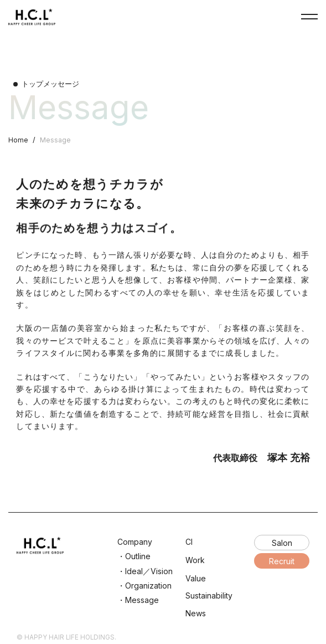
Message (142, 600)
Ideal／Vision (149, 571)
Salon (282, 543)
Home (18, 140)
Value (196, 578)
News (196, 613)
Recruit (282, 561)
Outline (138, 556)
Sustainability (209, 596)
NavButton (309, 17)
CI (189, 542)
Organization (148, 586)
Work (195, 560)
